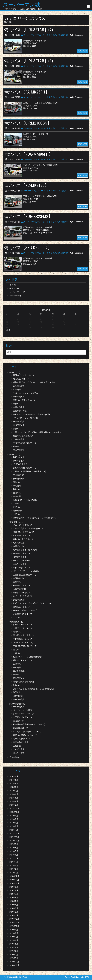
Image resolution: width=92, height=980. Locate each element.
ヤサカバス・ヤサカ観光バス (26, 418)
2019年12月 (14, 919)
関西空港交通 (19, 450)
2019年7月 (14, 937)
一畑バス (17, 675)
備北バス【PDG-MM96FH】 (30, 154)
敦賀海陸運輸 (19, 600)
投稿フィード (15, 289)
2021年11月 (14, 837)
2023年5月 (14, 798)
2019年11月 (14, 923)
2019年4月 (14, 948)
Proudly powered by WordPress (15, 977)
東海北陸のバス (16, 522)
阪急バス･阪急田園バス (23, 436)
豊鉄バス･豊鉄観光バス (23, 539)
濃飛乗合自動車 (20, 557)
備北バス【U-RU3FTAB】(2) (30, 30)
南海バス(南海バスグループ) (25, 443)
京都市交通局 (19, 397)
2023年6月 (14, 794)
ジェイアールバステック (24, 714)
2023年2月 (14, 805)
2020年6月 (14, 898)
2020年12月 (14, 876)
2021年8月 (14, 848)
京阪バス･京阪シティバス (24, 400)
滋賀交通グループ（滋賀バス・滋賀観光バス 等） (34, 383)
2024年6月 (14, 777)
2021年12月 (14, 834)
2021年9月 (14, 844)
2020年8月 (14, 891)
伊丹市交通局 (19, 461)
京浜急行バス (19, 721)
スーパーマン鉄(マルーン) (33, 35)
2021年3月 (14, 866)
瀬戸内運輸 (18, 696)
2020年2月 (14, 912)
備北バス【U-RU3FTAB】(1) (30, 61)
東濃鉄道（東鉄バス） (23, 554)
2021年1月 (14, 873)
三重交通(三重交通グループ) (25, 575)
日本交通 (17, 668)
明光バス (17, 507)
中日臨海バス (19, 579)
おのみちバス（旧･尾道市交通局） (28, 657)
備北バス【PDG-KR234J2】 (30, 217)
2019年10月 (14, 926)
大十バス (17, 504)
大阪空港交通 (19, 440)
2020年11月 (14, 880)
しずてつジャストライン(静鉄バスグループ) (32, 603)
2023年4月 (14, 802)
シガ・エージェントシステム (26, 393)
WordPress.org (15, 296)
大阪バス (17, 429)
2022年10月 (14, 812)
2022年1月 (14, 830)
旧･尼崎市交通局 (20, 465)
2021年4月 (14, 862)
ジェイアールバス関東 (23, 710)
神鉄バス (17, 489)
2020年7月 (14, 894)
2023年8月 (14, 787)
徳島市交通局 (19, 678)
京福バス (17, 582)
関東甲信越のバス (17, 704)
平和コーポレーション (23, 568)
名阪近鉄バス (19, 546)
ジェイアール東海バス (23, 525)
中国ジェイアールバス (23, 628)
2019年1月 (14, 958)
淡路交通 (17, 486)
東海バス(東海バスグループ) (25, 611)
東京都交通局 (19, 707)
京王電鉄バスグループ (23, 718)
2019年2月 (14, 955)
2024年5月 (14, 780)
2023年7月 (14, 791)
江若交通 (17, 390)
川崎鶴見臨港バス (21, 728)
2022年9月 (14, 816)
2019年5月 (14, 944)
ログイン (13, 285)
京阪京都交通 (19, 407)
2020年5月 (14, 901)
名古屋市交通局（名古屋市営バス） (28, 529)
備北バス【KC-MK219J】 (28, 185)
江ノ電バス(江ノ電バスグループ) (27, 732)
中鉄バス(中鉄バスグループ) (25, 646)
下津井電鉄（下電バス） (24, 643)
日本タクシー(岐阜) (21, 561)
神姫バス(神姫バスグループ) (25, 468)
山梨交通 (17, 746)
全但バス (17, 493)
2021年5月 (14, 859)
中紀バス (17, 514)
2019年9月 (14, 930)
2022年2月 (14, 827)
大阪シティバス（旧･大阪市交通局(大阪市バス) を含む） (37, 432)
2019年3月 (14, 951)
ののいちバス (19, 618)
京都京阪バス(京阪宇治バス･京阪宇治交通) (31, 415)
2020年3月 (14, 908)
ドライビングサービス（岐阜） (26, 571)
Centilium (75, 977)
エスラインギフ (20, 564)
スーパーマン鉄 (22, 5)
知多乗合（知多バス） (23, 536)
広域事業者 (14, 758)
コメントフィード (17, 292)
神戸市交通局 (19, 457)
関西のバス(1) (15, 373)
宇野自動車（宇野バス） (24, 639)
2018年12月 (14, 962)
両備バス (17, 632)
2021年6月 (14, 855)
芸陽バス (17, 664)
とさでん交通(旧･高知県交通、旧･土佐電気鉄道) (34, 689)
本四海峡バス (19, 475)
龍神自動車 (18, 511)
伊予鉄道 (17, 693)
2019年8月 (14, 933)
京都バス (17, 404)
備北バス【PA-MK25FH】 (28, 92)
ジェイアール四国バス (23, 625)
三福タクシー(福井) (21, 593)
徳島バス (17, 685)
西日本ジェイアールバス (24, 375)
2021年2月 (14, 869)
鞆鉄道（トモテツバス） (24, 660)
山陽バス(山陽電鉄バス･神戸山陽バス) (29, 472)
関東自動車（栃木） (22, 742)
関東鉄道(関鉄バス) (21, 739)
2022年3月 (14, 823)
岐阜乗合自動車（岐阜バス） (26, 550)
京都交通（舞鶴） (21, 411)
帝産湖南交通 (19, 386)
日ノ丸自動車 (19, 671)
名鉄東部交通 (19, 543)
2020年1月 (14, 916)
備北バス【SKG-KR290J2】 (29, 248)
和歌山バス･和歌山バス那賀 (25, 500)
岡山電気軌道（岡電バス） (25, 635)
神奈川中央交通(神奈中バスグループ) (29, 725)
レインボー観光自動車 (23, 596)
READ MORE (82, 51)
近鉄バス (17, 447)
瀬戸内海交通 (19, 700)
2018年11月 (14, 965)
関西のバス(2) (15, 455)
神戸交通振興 (19, 479)
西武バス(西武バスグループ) (25, 735)
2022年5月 (14, 819)
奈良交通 (17, 497)
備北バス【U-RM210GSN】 (29, 123)
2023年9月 (14, 784)
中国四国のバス (53, 35)
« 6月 (8, 330)
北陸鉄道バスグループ (23, 614)
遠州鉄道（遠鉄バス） (23, 607)
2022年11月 (14, 809)
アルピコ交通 (19, 750)
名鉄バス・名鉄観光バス (24, 532)
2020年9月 (14, 887)
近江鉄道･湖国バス (21, 379)
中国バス (17, 653)
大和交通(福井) (19, 589)
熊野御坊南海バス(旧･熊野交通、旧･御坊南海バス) (35, 518)
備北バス (65, 35)
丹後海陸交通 (19, 422)
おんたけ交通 (19, 753)
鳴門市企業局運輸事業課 (24, 682)
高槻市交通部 (19, 425)
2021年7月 (14, 851)
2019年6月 (14, 941)
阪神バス (17, 482)
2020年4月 (14, 905)
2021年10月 (14, 841)
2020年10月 (14, 883)
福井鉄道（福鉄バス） (23, 586)
